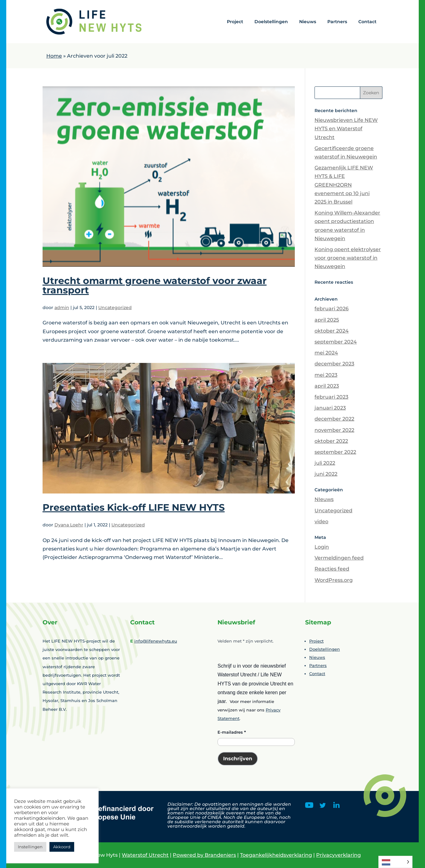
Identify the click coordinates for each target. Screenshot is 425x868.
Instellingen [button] (30, 847)
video (321, 522)
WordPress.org (334, 580)
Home (54, 56)
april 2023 (327, 386)
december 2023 (334, 364)
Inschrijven (238, 759)
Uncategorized (115, 307)
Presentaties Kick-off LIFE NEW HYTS (134, 507)
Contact (367, 22)
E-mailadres (232, 732)
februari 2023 (331, 397)
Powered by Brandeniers (204, 855)
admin (62, 307)
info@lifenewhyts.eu (156, 641)
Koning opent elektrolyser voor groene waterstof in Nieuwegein (348, 258)
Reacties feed (332, 569)
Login (322, 547)
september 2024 (336, 342)
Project (235, 22)
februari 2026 (332, 309)
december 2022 (334, 419)
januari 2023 (330, 408)
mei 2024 (326, 353)
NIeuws (324, 499)
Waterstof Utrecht (145, 855)
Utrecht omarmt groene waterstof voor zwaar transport (155, 285)
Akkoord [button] (62, 847)
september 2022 (335, 452)
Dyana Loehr (69, 525)
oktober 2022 (331, 441)
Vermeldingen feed (339, 558)
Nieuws (308, 22)
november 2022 (334, 430)
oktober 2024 (332, 331)
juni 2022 (326, 474)
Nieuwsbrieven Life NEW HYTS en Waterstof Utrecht (346, 129)
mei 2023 (326, 375)
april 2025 (327, 320)
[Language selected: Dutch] (395, 862)
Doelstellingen (271, 22)
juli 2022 (325, 463)
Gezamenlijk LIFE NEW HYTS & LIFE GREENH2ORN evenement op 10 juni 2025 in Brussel (344, 185)
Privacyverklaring (338, 855)
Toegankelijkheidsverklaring (276, 855)
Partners (337, 22)
